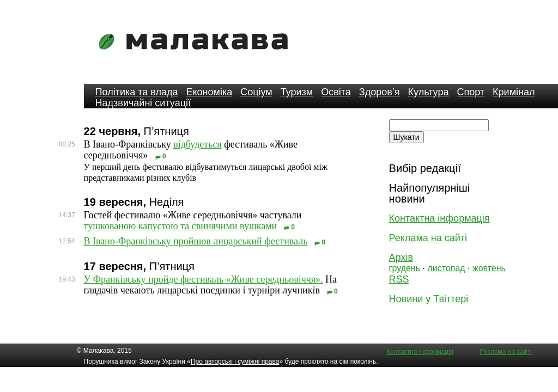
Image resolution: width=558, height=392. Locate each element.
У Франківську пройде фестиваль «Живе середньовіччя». (204, 279)
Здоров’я (380, 92)
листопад (446, 268)
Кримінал (514, 92)
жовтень (489, 268)
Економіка (209, 92)
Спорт (471, 92)
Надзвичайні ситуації (143, 103)
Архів (401, 258)
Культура (429, 92)
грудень (405, 268)
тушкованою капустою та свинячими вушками (181, 226)
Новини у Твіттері (429, 299)
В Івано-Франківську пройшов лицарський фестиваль (196, 241)
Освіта (336, 92)
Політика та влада (137, 92)
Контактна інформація (439, 218)
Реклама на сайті (428, 238)
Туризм (297, 92)
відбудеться (198, 144)
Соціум (256, 92)
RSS (399, 279)
